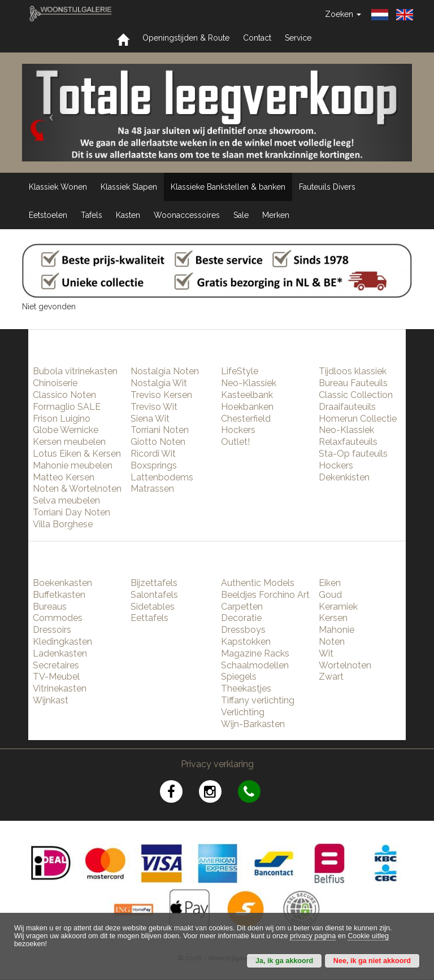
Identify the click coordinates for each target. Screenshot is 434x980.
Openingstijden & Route (186, 38)
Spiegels (239, 677)
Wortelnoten (345, 665)
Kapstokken (246, 642)
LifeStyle (240, 371)
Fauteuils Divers (327, 187)
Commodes (58, 618)
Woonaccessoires (187, 215)
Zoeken (343, 14)
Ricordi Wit (153, 454)
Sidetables (153, 607)
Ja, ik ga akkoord (284, 961)
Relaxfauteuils (348, 442)
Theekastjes (246, 688)
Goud (330, 595)
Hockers (238, 430)
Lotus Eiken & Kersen (77, 454)
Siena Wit (150, 419)
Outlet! (235, 442)
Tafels (92, 215)
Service (298, 38)
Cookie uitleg (368, 936)
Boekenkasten (62, 583)
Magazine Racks (255, 653)
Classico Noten (64, 395)
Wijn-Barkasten (253, 724)
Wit (326, 653)
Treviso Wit (154, 407)
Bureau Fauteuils (353, 383)
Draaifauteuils (347, 407)
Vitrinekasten (60, 688)
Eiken (330, 583)
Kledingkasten (62, 642)
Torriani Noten (160, 430)
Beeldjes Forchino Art (265, 595)
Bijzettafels (154, 583)
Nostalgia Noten (165, 371)
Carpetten (242, 607)
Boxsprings (154, 465)
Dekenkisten (344, 477)
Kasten (128, 215)
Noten (332, 642)
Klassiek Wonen (58, 187)
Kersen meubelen (69, 442)
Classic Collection (356, 395)
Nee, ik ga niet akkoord (372, 961)
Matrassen (152, 489)
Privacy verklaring (217, 764)
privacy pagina (313, 936)
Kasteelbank (247, 395)
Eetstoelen (48, 215)
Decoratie (241, 618)
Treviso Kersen (161, 395)
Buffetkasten (59, 595)
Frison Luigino (62, 419)
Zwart (331, 677)
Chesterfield (246, 419)
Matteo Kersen (64, 477)
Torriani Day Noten (71, 512)
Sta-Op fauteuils (353, 454)
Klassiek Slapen (129, 187)
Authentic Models (258, 583)
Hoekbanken (247, 407)
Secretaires (56, 665)
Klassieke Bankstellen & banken (228, 187)
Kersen (333, 618)
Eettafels (149, 618)
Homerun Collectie (358, 419)
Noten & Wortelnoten (77, 489)
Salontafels (154, 595)
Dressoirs (52, 630)
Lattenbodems (162, 477)
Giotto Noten (158, 442)
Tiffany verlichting (258, 700)
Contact (257, 38)
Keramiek (338, 607)
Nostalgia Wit (159, 383)
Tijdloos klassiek (353, 371)
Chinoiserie (55, 383)
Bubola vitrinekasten (75, 371)
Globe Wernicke (66, 430)
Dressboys (243, 630)
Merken (276, 215)
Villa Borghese (63, 524)
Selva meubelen (66, 500)
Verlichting (243, 712)
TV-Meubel (56, 677)
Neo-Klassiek (249, 383)
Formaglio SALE (67, 407)
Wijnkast (51, 700)
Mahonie (337, 630)
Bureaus (50, 607)
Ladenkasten (60, 653)
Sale (241, 215)
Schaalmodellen (255, 665)
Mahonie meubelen (73, 465)
